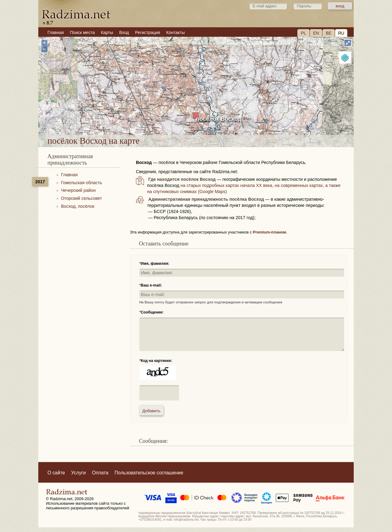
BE (329, 33)
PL (303, 33)
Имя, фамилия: (155, 264)
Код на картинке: (157, 361)
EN (316, 33)
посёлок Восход (219, 119)
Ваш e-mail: (151, 285)
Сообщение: (152, 312)
